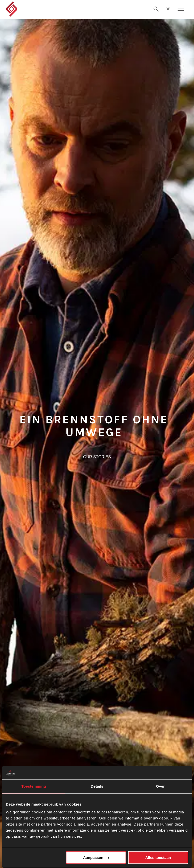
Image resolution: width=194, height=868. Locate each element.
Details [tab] (97, 786)
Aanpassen (96, 858)
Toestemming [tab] (34, 786)
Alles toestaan (158, 858)
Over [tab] (160, 786)
